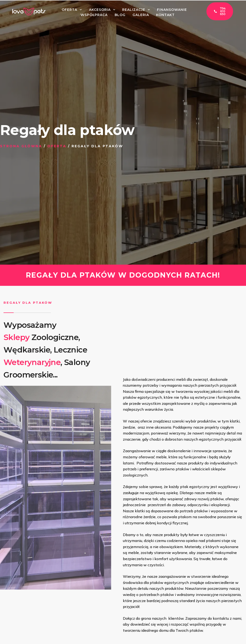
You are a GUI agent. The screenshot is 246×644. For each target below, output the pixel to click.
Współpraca (94, 15)
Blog (120, 15)
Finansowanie (172, 10)
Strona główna (21, 146)
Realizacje (136, 10)
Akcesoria (102, 10)
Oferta (72, 10)
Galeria (141, 15)
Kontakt (165, 15)
